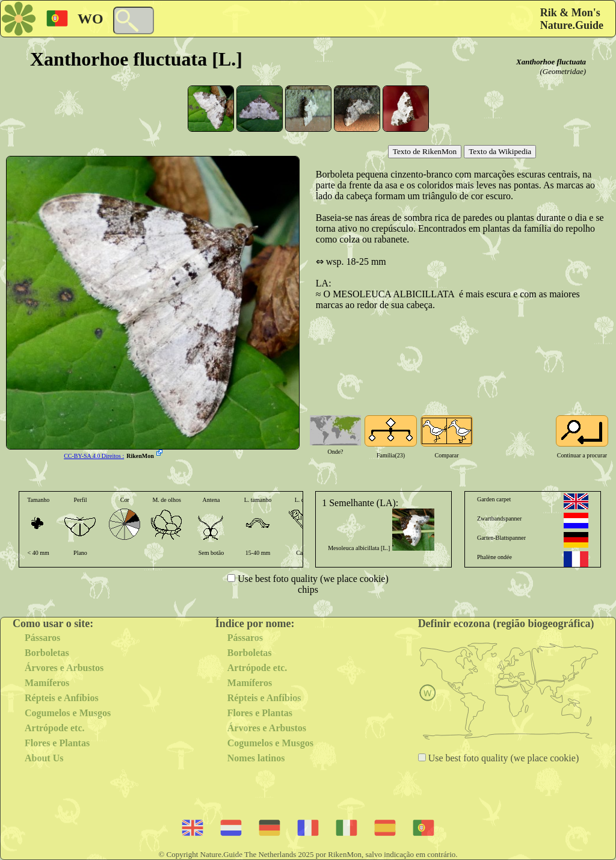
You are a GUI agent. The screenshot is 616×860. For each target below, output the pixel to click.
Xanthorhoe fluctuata (551, 62)
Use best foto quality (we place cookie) (312, 579)
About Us (44, 758)
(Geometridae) (563, 71)
